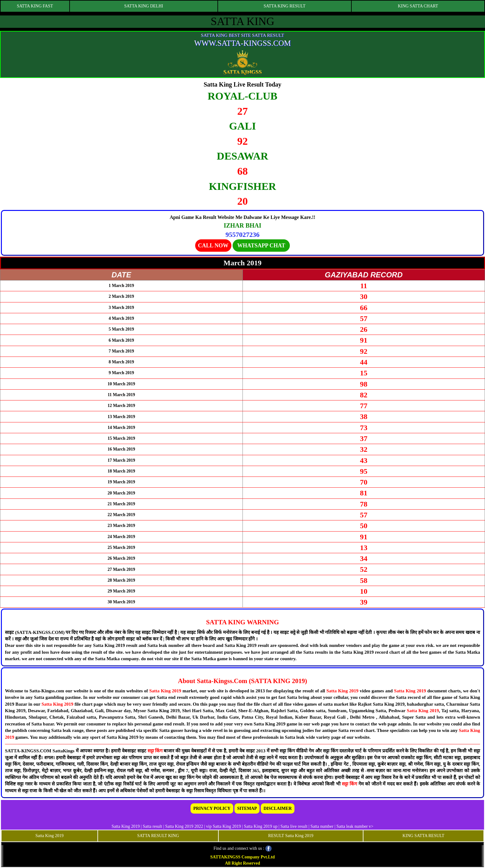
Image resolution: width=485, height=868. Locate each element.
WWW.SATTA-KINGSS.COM (242, 43)
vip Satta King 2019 (223, 826)
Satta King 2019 (165, 691)
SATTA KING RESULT (284, 6)
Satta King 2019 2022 (184, 826)
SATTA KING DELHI (144, 6)
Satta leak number (352, 826)
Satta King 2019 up (261, 826)
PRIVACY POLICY (212, 808)
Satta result (153, 826)
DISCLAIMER (278, 808)
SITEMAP (247, 808)
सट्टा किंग (156, 751)
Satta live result (294, 826)
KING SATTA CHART (418, 6)
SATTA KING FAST (35, 6)
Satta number (322, 826)
